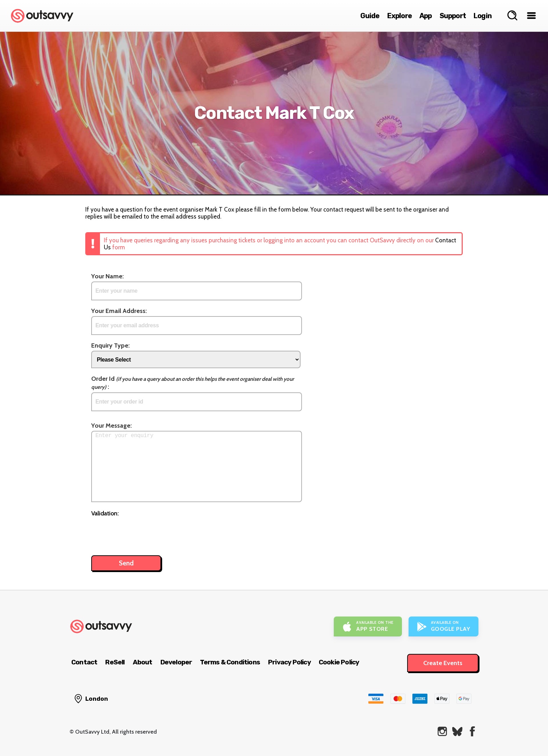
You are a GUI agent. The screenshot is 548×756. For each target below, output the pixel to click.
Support (453, 16)
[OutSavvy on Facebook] (472, 731)
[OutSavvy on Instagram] (442, 731)
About (143, 662)
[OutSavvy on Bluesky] (457, 731)
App (426, 16)
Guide (370, 16)
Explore (399, 16)
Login (483, 16)
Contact (84, 662)
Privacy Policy (289, 662)
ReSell (115, 662)
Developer (176, 662)
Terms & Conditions (230, 662)
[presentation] (144, 533)
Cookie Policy (339, 662)
